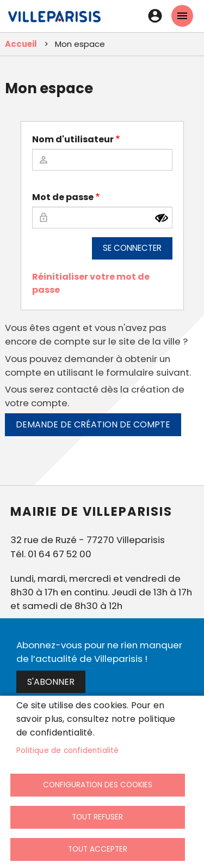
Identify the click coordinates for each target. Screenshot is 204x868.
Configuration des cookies (98, 785)
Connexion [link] (155, 16)
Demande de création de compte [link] (93, 424)
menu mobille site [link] (182, 16)
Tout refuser (97, 817)
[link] (54, 22)
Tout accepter (98, 849)
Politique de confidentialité (68, 751)
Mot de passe (63, 197)
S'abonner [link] (51, 682)
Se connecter (132, 248)
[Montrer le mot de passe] (162, 218)
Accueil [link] (21, 44)
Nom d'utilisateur (73, 139)
